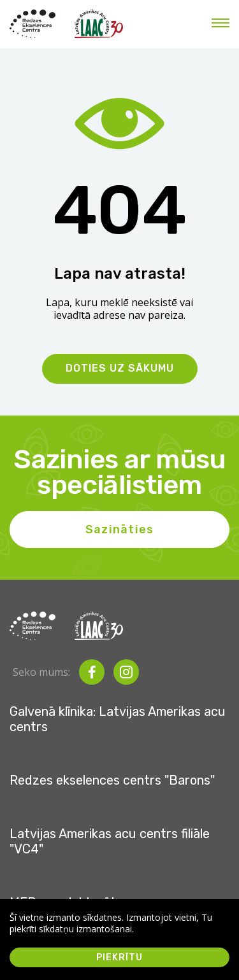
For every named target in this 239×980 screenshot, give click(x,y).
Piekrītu (119, 957)
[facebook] (92, 672)
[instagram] (126, 672)
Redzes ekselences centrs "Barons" (112, 780)
